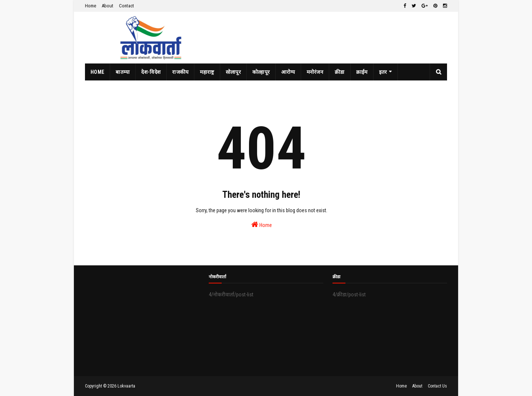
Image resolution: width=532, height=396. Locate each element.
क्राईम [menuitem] (362, 72)
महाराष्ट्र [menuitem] (207, 72)
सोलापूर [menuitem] (233, 72)
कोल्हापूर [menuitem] (261, 72)
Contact (127, 6)
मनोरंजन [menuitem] (315, 72)
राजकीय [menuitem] (180, 72)
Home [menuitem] (97, 72)
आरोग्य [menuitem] (288, 72)
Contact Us (437, 386)
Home (91, 6)
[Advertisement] (142, 321)
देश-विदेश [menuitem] (151, 72)
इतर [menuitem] (383, 72)
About (108, 6)
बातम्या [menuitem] (123, 72)
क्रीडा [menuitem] (340, 72)
